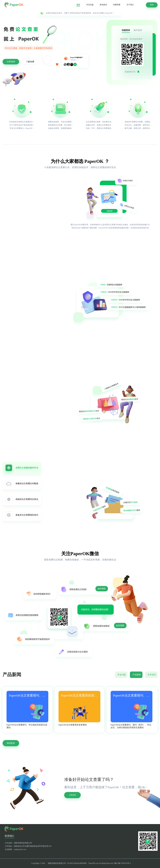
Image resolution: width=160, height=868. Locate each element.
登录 (152, 5)
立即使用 (11, 62)
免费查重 (117, 5)
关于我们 (130, 5)
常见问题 (90, 5)
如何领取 (102, 589)
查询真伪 (103, 5)
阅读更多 (11, 743)
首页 (78, 5)
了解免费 (30, 62)
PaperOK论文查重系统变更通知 (73, 725)
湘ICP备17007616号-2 (122, 863)
